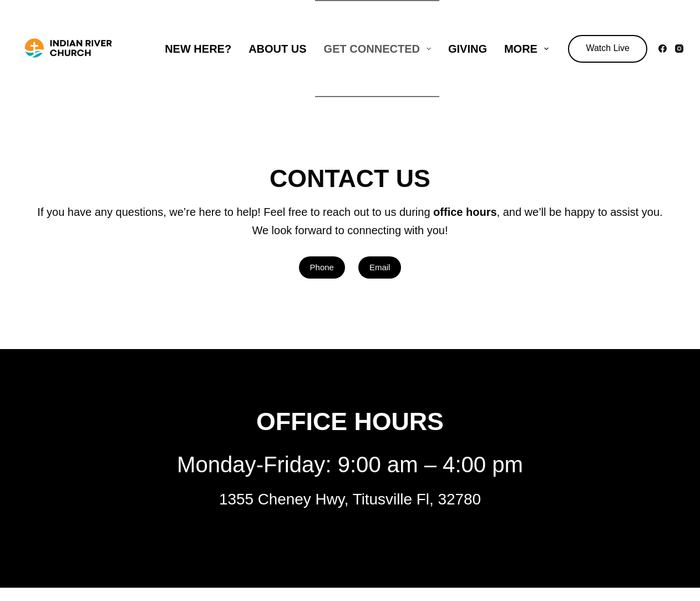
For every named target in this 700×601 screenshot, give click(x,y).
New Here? (198, 49)
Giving (468, 49)
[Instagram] (679, 49)
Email (380, 267)
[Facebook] (663, 49)
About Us (277, 49)
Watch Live (608, 48)
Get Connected (380, 49)
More (529, 49)
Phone (322, 267)
